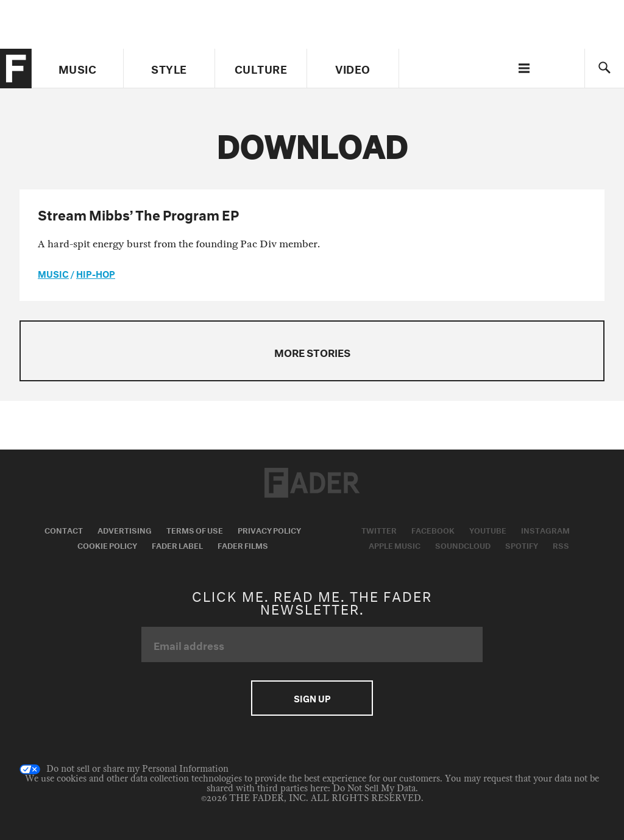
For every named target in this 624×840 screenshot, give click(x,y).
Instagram (545, 529)
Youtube (488, 529)
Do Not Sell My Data (374, 789)
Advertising (125, 529)
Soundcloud (463, 545)
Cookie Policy (107, 545)
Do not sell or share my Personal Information (124, 769)
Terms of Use (195, 529)
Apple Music (395, 545)
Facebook (433, 529)
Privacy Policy (269, 529)
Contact (64, 529)
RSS (561, 545)
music (53, 273)
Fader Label (177, 545)
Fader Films (243, 545)
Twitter (379, 529)
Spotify (522, 545)
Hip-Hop (96, 273)
